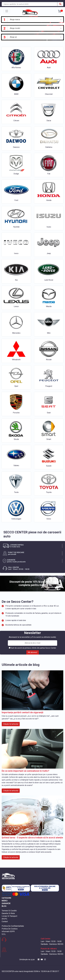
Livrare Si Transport (9, 916)
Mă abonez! (33, 652)
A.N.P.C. (5, 919)
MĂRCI (5, 901)
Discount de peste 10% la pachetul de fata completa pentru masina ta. (35, 583)
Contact (5, 921)
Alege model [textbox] (15, 28)
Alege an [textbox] (13, 37)
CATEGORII (6, 898)
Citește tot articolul (11, 724)
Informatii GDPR (8, 931)
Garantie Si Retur (8, 913)
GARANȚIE (6, 903)
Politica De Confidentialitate (13, 926)
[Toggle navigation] (7, 11)
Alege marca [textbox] (15, 20)
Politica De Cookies (10, 929)
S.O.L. (4, 934)
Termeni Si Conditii (9, 911)
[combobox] (36, 20)
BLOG (4, 906)
